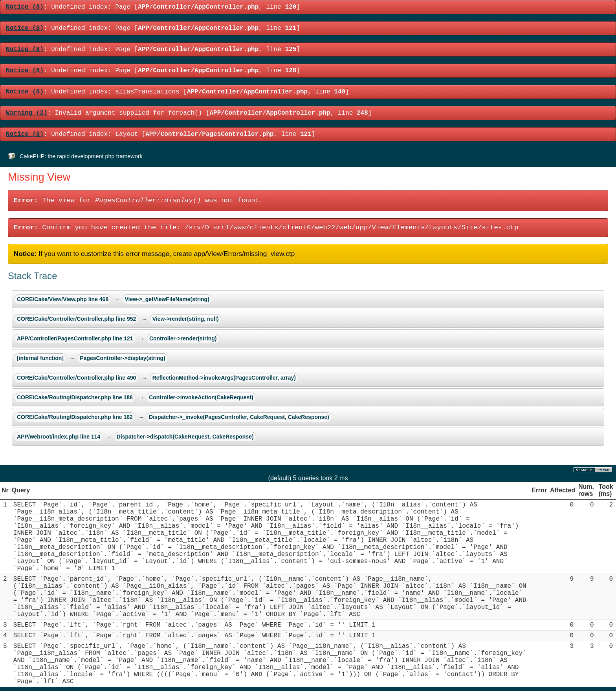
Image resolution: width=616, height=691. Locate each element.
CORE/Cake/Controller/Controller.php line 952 (76, 319)
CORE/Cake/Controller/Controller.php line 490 (76, 378)
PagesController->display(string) (122, 358)
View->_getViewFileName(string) (167, 299)
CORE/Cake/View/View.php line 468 (63, 299)
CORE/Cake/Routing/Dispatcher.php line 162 (75, 417)
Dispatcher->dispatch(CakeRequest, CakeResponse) (185, 437)
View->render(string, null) (186, 319)
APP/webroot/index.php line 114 (59, 437)
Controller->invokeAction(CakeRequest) (201, 397)
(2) (27, 113)
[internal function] (40, 358)
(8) (25, 7)
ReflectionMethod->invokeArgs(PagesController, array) (224, 378)
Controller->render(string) (183, 338)
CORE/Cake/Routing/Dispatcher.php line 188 (75, 397)
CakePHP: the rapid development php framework (81, 156)
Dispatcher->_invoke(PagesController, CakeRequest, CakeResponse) (239, 417)
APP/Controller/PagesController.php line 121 (75, 338)
